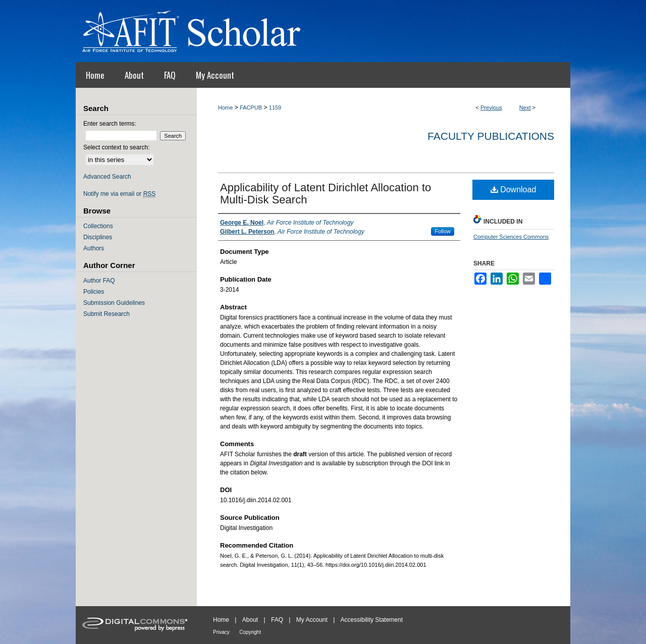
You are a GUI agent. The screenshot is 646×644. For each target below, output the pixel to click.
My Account (312, 620)
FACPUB (251, 108)
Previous (491, 108)
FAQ (277, 620)
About (250, 620)
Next (525, 108)
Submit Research (106, 314)
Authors (94, 248)
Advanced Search (107, 177)
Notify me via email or (119, 194)
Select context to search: (116, 147)
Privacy (221, 632)
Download (514, 190)
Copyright (250, 632)
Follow (443, 231)
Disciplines (98, 237)
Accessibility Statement (372, 620)
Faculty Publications (491, 136)
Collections (98, 226)
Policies (94, 292)
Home (225, 108)
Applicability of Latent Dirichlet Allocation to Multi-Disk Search (326, 194)
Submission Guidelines (114, 303)
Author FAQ (99, 281)
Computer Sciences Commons (511, 237)
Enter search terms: (110, 124)
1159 (275, 108)
